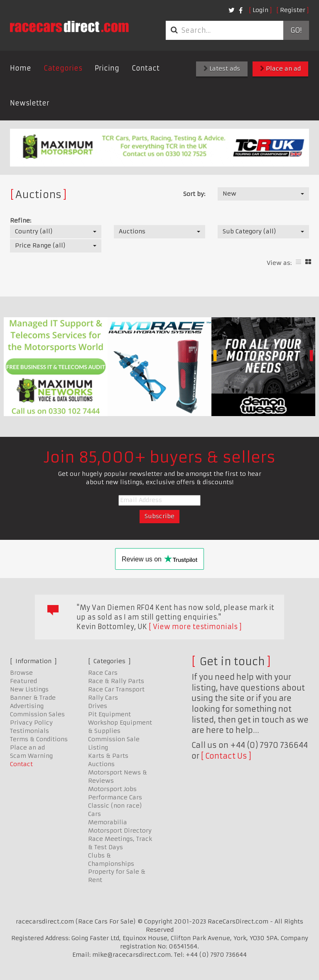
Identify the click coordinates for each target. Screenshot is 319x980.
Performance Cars (115, 797)
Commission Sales (37, 714)
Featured (23, 681)
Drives (98, 706)
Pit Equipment (109, 714)
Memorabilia (108, 822)
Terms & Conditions (39, 739)
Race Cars (103, 673)
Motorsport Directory (120, 831)
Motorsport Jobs (112, 789)
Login (260, 10)
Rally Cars (103, 698)
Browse (21, 673)
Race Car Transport (116, 689)
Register (293, 10)
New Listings (29, 689)
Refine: (21, 220)
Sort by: (194, 194)
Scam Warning (31, 756)
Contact (146, 68)
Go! (296, 30)
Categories (63, 68)
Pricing (107, 68)
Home (21, 68)
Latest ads (222, 69)
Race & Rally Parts (116, 681)
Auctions (101, 764)
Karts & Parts (108, 756)
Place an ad (280, 69)
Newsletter (30, 103)
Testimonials (29, 731)
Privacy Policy (31, 723)
